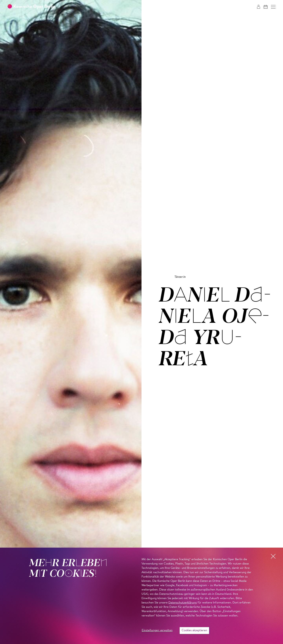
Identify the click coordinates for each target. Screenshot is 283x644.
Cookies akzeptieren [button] (194, 631)
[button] (273, 7)
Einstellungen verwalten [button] (157, 631)
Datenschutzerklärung (183, 603)
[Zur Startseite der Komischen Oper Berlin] (31, 7)
